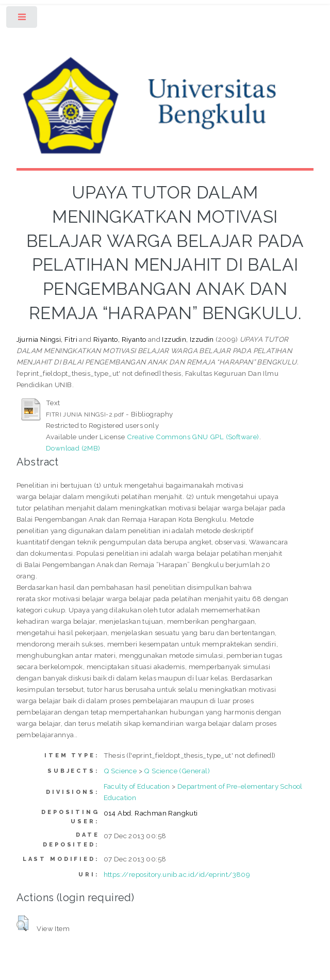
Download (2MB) (73, 448)
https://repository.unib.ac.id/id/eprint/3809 (177, 874)
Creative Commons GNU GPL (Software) (193, 437)
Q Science (120, 771)
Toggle (22, 19)
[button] (22, 923)
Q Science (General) (177, 771)
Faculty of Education (137, 786)
